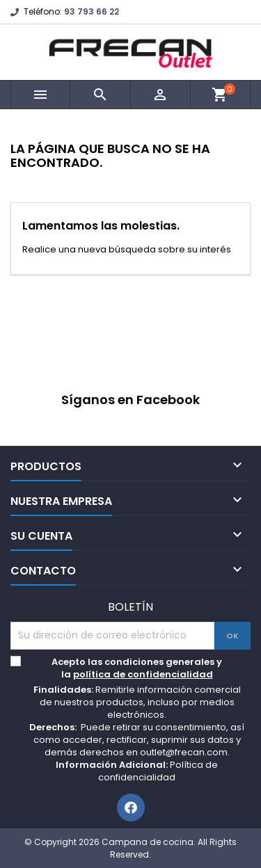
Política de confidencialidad (158, 771)
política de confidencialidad (143, 674)
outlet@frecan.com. (185, 752)
